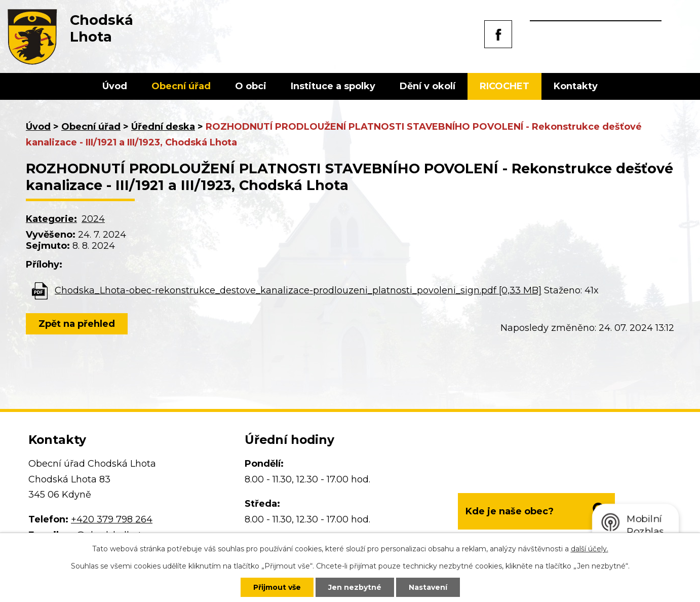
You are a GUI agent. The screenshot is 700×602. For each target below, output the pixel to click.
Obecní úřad (181, 86)
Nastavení (428, 587)
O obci (251, 86)
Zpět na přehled (77, 324)
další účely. (590, 549)
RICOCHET (504, 86)
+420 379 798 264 (112, 519)
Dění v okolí (427, 86)
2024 (93, 219)
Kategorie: (51, 219)
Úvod (115, 86)
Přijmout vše (277, 587)
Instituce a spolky (333, 86)
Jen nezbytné (355, 587)
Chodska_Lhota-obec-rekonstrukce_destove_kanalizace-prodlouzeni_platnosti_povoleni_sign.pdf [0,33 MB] (298, 290)
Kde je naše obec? (510, 511)
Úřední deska (163, 127)
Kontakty (576, 86)
